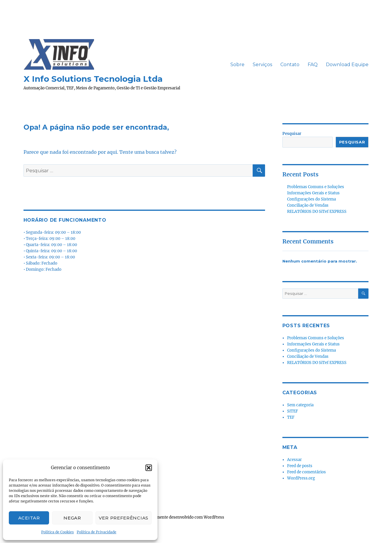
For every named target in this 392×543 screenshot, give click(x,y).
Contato (290, 65)
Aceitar (29, 518)
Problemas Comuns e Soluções (316, 187)
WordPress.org (301, 478)
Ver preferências (124, 518)
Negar (72, 518)
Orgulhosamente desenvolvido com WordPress (180, 517)
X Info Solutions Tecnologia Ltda (93, 79)
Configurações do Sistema (311, 199)
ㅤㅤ (222, 65)
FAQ (313, 65)
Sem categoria (300, 405)
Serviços (262, 65)
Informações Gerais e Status (313, 193)
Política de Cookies (57, 532)
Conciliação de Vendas (308, 205)
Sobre (237, 65)
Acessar (294, 460)
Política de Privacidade (97, 532)
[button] (149, 468)
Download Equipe (347, 65)
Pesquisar (292, 134)
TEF (291, 417)
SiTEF (293, 411)
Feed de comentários (306, 472)
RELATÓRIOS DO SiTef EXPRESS (317, 212)
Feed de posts (300, 466)
